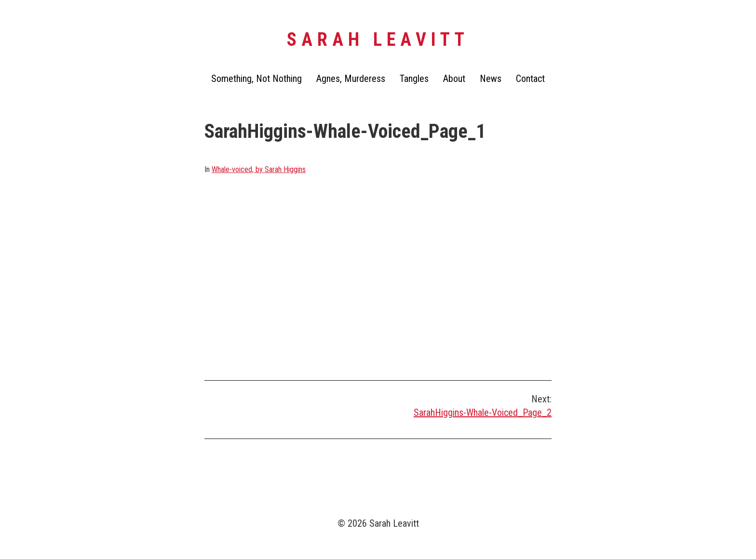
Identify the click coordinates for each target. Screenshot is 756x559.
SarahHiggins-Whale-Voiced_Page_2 (483, 413)
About (454, 79)
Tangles (414, 79)
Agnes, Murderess (351, 79)
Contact (530, 79)
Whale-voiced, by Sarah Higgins (259, 169)
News (491, 79)
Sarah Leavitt (378, 40)
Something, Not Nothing (256, 79)
